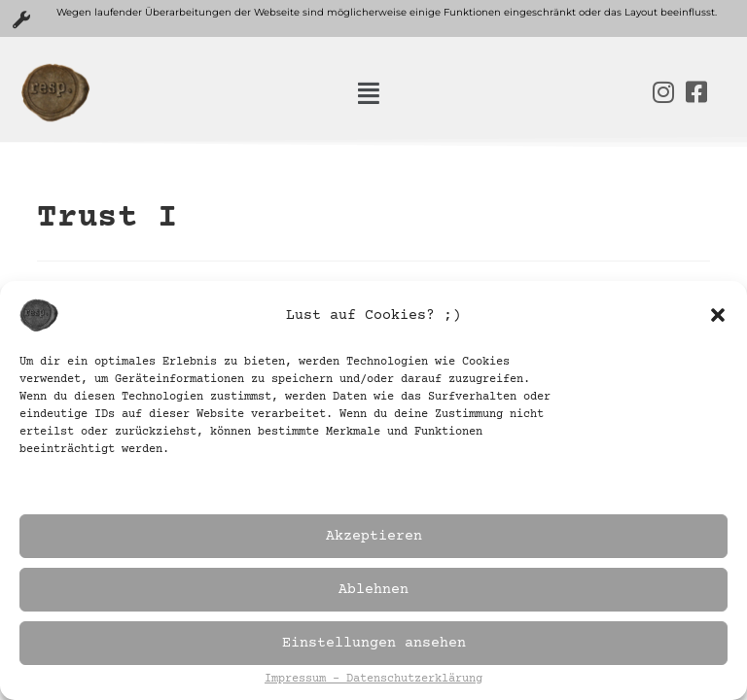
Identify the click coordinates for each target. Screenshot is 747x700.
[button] (718, 315)
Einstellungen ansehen (374, 643)
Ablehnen (373, 590)
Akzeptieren (374, 536)
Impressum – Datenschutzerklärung (373, 680)
